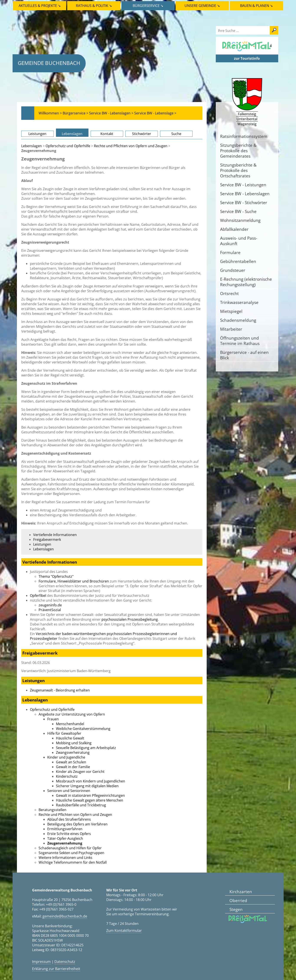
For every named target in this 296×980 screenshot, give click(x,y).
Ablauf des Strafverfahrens (69, 819)
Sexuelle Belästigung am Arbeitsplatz (86, 748)
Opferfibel (38, 596)
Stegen (236, 909)
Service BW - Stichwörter (244, 202)
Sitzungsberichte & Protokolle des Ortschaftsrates (238, 170)
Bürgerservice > (75, 113)
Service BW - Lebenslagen (245, 194)
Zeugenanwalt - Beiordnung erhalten (60, 690)
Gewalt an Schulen (71, 762)
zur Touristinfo (247, 58)
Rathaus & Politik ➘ (94, 6)
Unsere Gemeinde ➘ (202, 6)
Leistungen (37, 134)
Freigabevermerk (47, 539)
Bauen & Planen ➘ (256, 6)
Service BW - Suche (238, 211)
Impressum (41, 962)
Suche (176, 134)
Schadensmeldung (238, 320)
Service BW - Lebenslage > (155, 113)
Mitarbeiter (231, 329)
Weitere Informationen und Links (65, 858)
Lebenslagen (72, 134)
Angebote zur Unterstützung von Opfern (72, 714)
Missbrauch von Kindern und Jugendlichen (91, 781)
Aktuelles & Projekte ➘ (40, 6)
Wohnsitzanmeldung (240, 220)
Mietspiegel (231, 311)
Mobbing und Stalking (74, 743)
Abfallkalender (234, 229)
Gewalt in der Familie (73, 767)
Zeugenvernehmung (65, 843)
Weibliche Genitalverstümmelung (83, 729)
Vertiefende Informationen (55, 535)
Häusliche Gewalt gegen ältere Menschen (90, 800)
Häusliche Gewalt (70, 738)
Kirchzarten (241, 892)
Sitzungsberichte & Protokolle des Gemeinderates (238, 151)
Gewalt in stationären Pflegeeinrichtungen (90, 795)
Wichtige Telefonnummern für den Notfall (73, 862)
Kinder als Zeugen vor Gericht (80, 772)
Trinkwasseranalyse (239, 302)
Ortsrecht (229, 293)
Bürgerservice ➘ (148, 6)
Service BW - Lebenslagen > (111, 113)
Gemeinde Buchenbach (49, 63)
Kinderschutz (67, 776)
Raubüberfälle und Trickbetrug (81, 805)
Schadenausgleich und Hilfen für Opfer (70, 848)
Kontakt (107, 134)
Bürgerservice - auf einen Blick (244, 355)
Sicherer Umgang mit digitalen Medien (87, 786)
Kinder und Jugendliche (66, 757)
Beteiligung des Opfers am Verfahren (77, 824)
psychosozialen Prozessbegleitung (130, 619)
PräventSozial (50, 610)
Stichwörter (142, 134)
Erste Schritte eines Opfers (69, 834)
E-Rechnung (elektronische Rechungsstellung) (246, 282)
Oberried (238, 900)
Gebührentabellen (238, 261)
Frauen (53, 719)
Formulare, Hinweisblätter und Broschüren (74, 581)
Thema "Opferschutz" (56, 576)
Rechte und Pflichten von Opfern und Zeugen (131, 146)
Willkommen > (50, 113)
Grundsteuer (233, 270)
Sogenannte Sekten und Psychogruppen (71, 853)
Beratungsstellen (52, 810)
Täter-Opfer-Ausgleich (65, 838)
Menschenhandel (70, 724)
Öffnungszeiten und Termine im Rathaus (240, 341)
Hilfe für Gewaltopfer (64, 733)
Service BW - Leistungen (243, 185)
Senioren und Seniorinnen (69, 791)
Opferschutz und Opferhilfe (68, 146)
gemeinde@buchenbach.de (65, 916)
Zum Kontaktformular (124, 931)
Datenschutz (65, 962)
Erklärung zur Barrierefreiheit (56, 969)
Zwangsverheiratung (73, 752)
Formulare (230, 252)
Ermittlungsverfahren (65, 829)
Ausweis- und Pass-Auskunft (239, 241)
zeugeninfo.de (50, 605)
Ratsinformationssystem (244, 136)
